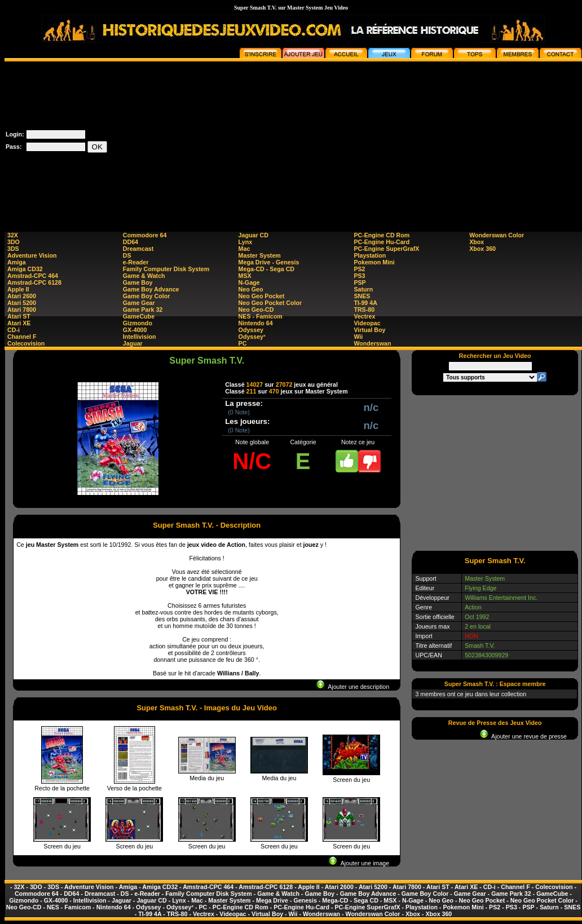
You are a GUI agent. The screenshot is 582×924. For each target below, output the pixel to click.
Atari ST (19, 316)
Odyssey (251, 330)
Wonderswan (372, 343)
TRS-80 (364, 310)
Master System (260, 255)
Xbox (477, 242)
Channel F (22, 337)
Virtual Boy (369, 330)
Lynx (245, 242)
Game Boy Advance (151, 289)
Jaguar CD (253, 235)
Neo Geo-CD (256, 310)
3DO (14, 242)
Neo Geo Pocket (262, 296)
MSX (245, 276)
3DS (13, 249)
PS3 (359, 276)
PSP (360, 282)
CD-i (14, 330)
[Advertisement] (379, 140)
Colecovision (26, 343)
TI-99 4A (365, 303)
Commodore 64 (145, 235)
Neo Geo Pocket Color (270, 303)
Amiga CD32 (25, 269)
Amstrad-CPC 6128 (34, 282)
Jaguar (133, 343)
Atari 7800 (22, 310)
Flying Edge (480, 588)
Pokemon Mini (374, 262)
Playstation (370, 255)
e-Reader (136, 262)
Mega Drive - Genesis (269, 262)
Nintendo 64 (256, 323)
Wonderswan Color (497, 235)
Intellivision (140, 337)
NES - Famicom (261, 316)
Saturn (363, 289)
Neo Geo (251, 289)
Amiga (17, 262)
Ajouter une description (353, 687)
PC (243, 343)
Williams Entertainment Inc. (501, 598)
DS (127, 255)
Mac (244, 249)
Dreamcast (138, 249)
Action (473, 607)
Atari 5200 (22, 303)
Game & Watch (144, 276)
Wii (358, 337)
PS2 (359, 269)
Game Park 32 (143, 310)
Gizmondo (138, 323)
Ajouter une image (359, 863)
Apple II (18, 289)
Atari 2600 (22, 296)
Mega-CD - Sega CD (266, 269)
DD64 (131, 242)
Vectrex (364, 316)
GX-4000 (135, 330)
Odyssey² (252, 337)
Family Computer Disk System (166, 269)
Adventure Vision (32, 255)
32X (13, 235)
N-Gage (249, 282)
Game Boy (138, 282)
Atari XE (19, 323)
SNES (362, 296)
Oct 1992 (477, 617)
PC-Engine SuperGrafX (386, 249)
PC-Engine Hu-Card (382, 242)
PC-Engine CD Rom (382, 235)
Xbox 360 (482, 249)
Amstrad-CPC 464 (33, 276)
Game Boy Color (147, 296)
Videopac (367, 323)
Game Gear (139, 303)
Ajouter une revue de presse (523, 736)
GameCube (139, 316)
